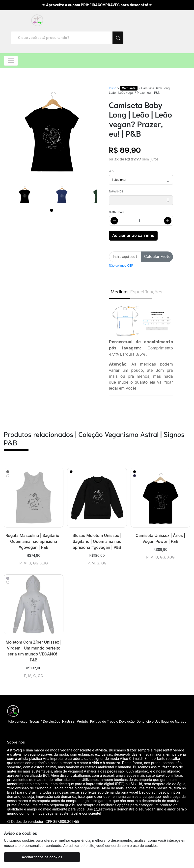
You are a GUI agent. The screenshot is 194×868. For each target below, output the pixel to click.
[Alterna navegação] (11, 43)
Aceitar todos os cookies (35, 857)
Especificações (141, 274)
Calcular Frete (157, 239)
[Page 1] (52, 193)
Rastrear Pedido (75, 704)
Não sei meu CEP (121, 248)
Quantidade (117, 195)
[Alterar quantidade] (141, 203)
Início (113, 71)
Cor (112, 154)
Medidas (120, 274)
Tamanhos (116, 174)
